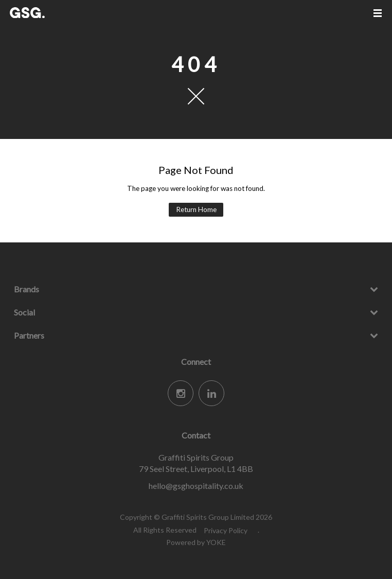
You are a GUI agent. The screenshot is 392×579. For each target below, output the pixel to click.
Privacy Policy (226, 530)
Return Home (196, 209)
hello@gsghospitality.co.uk (196, 486)
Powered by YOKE (196, 542)
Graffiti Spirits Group (48, 13)
